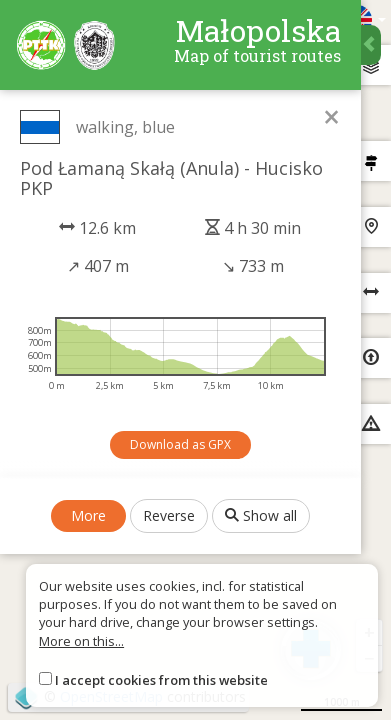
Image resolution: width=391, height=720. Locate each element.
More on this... (81, 641)
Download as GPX (180, 444)
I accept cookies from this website (161, 680)
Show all (261, 515)
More (88, 515)
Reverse (169, 515)
